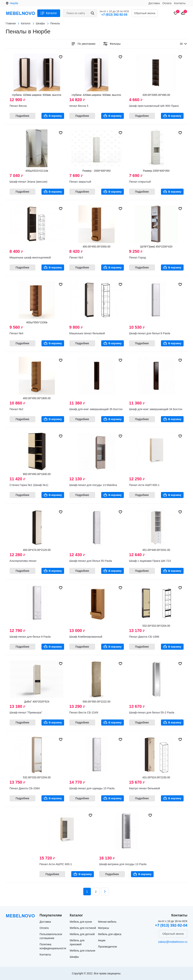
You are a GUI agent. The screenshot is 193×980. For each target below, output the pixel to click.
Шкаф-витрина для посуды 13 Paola (123, 864)
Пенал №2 (16, 409)
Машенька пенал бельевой (87, 333)
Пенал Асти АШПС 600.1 (56, 864)
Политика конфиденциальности (53, 946)
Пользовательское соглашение (51, 936)
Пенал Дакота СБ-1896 (144, 637)
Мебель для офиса (110, 934)
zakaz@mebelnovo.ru (173, 942)
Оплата (167, 3)
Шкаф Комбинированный (86, 637)
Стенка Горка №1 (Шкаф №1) (29, 485)
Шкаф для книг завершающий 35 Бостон (96, 409)
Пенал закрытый (80, 182)
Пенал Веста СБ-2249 (84, 712)
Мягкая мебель (107, 922)
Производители (107, 947)
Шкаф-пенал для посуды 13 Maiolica (93, 485)
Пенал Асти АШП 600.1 (144, 485)
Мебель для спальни (82, 951)
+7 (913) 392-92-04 (114, 15)
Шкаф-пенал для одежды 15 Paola (92, 788)
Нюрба (14, 3)
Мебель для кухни (81, 922)
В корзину (55, 116)
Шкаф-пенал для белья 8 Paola (150, 333)
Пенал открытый (140, 182)
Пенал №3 (76, 257)
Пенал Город (137, 257)
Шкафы (74, 957)
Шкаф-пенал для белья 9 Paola (30, 637)
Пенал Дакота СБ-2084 (25, 788)
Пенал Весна (18, 106)
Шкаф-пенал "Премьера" (26, 712)
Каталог (51, 13)
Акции (102, 940)
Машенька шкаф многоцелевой (30, 257)
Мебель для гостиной (83, 928)
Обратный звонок (145, 13)
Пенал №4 (16, 333)
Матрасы (103, 928)
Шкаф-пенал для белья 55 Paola (91, 561)
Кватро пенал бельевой (145, 788)
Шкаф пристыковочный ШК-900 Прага (154, 106)
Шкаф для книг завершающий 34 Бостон (156, 409)
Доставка (154, 3)
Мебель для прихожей (77, 942)
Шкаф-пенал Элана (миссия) (29, 182)
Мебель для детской (82, 934)
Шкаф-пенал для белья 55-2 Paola (152, 712)
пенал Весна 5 (79, 106)
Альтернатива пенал (23, 561)
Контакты (180, 3)
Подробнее (23, 116)
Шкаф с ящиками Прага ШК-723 (150, 561)
